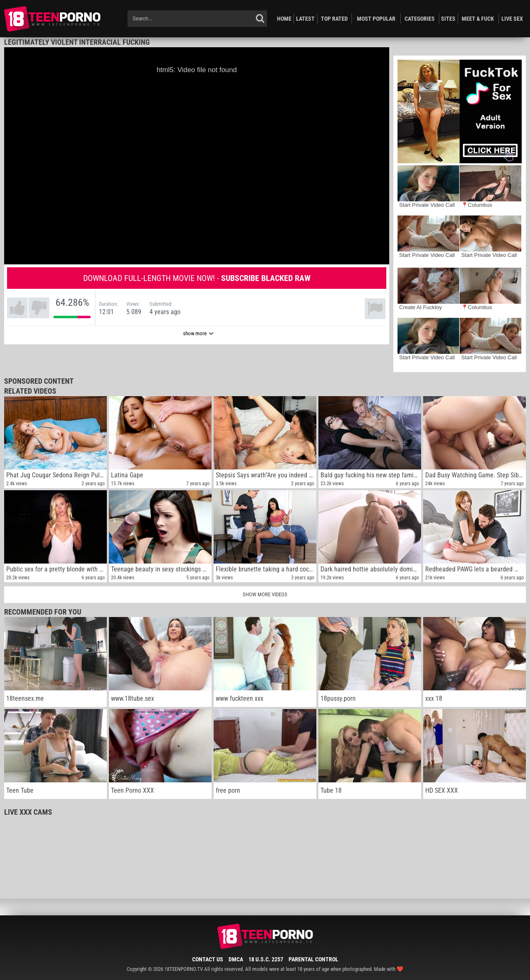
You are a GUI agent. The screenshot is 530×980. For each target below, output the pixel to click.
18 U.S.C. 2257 (266, 959)
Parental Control (313, 959)
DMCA (236, 959)
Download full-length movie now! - (197, 278)
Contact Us (208, 959)
